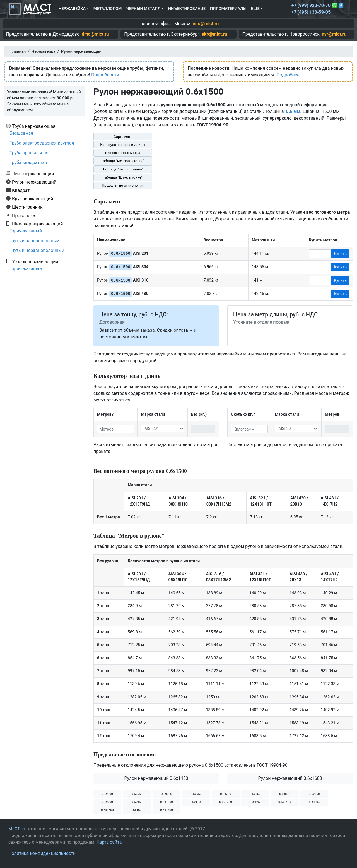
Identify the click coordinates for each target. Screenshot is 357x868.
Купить (340, 254)
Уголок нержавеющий (35, 261)
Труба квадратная (28, 163)
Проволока (24, 215)
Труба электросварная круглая (42, 143)
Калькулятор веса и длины (123, 145)
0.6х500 (107, 794)
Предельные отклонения (123, 185)
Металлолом (108, 9)
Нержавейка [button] (72, 9)
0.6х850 (314, 794)
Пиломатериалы (228, 9)
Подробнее (288, 75)
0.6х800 (285, 794)
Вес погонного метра (123, 153)
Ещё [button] (255, 9)
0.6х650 (196, 794)
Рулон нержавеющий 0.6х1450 (156, 778)
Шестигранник (27, 207)
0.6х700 (225, 794)
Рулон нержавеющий (34, 182)
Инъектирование (187, 9)
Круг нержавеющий (32, 199)
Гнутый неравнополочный (37, 250)
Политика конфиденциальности (42, 853)
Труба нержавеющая (34, 126)
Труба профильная (29, 153)
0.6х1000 (166, 802)
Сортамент (123, 137)
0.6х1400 (285, 802)
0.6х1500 (107, 810)
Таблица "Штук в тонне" (123, 177)
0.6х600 (166, 794)
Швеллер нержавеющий (38, 224)
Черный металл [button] (143, 9)
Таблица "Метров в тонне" (123, 161)
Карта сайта (109, 842)
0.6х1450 (314, 802)
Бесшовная (21, 133)
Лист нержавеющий (33, 174)
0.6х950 (137, 802)
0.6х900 (107, 802)
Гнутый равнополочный (34, 241)
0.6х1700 (166, 810)
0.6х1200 (225, 802)
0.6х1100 (196, 802)
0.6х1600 (137, 810)
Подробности (105, 75)
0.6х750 (255, 794)
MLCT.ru (17, 829)
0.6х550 (137, 794)
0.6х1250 (255, 802)
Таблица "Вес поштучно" (123, 169)
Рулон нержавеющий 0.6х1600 (290, 778)
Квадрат (21, 190)
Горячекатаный (26, 231)
